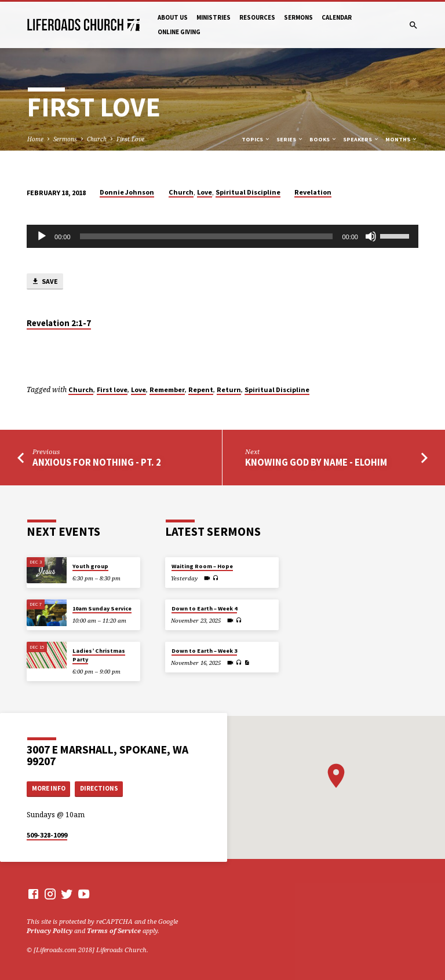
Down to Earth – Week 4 (204, 608)
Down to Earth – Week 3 (204, 651)
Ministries (214, 17)
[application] (222, 236)
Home (35, 139)
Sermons (298, 17)
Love (205, 192)
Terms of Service (114, 930)
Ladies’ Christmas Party (99, 655)
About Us (173, 17)
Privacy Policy (50, 930)
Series (290, 139)
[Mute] (371, 236)
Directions (99, 788)
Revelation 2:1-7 (59, 323)
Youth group (90, 566)
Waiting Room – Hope (202, 566)
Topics (256, 139)
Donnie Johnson (127, 192)
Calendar (337, 17)
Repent (201, 390)
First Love (130, 139)
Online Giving (179, 32)
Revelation (313, 192)
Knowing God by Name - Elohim (316, 462)
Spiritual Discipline (248, 192)
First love (112, 390)
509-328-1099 (47, 835)
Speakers (361, 139)
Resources (257, 17)
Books (323, 139)
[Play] (42, 236)
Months (402, 139)
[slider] (207, 236)
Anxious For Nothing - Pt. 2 (97, 462)
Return (229, 390)
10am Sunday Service (102, 608)
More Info (49, 788)
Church (97, 139)
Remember (167, 390)
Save (45, 282)
